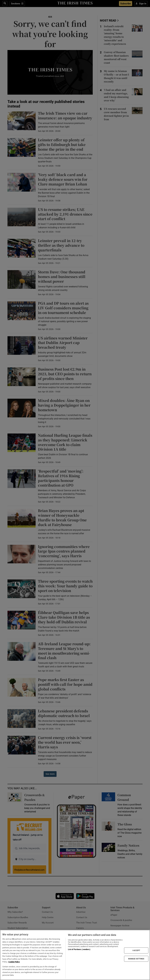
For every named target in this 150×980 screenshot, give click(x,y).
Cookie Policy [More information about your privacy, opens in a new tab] (14, 962)
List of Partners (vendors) (79, 949)
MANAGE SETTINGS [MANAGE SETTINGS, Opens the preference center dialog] (136, 959)
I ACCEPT (136, 950)
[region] (75, 955)
